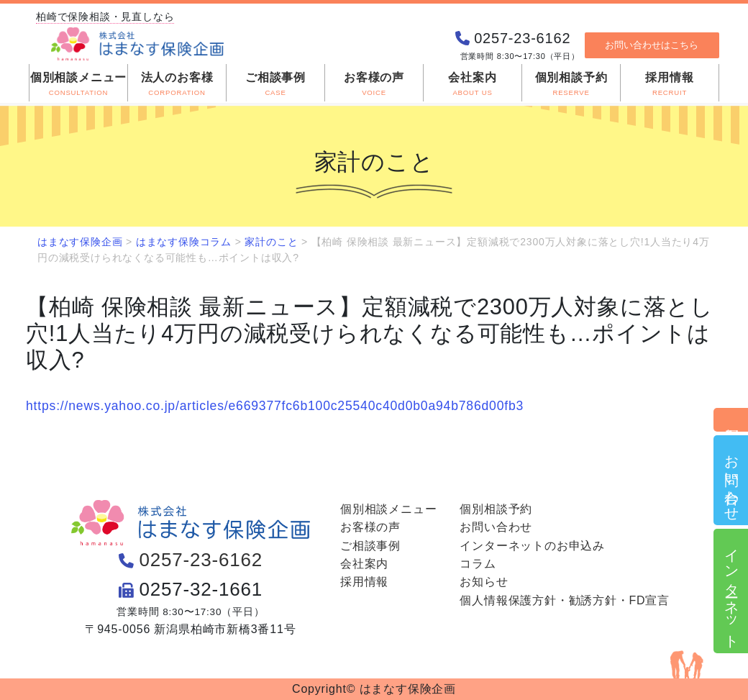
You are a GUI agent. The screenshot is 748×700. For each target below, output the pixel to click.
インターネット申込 (731, 591)
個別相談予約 (731, 420)
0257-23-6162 (201, 560)
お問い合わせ (731, 480)
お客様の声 (370, 527)
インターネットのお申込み (532, 546)
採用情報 (364, 582)
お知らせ (484, 582)
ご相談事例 (370, 546)
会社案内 (364, 564)
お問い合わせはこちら (652, 56)
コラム (478, 564)
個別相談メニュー (388, 509)
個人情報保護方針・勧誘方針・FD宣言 (565, 600)
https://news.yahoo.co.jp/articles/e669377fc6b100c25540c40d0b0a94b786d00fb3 (275, 406)
